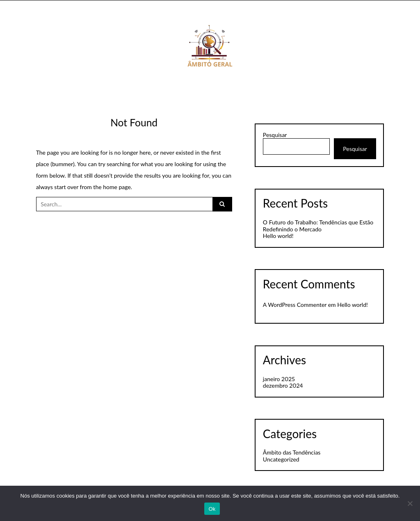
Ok (212, 509)
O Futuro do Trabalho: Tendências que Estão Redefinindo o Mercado (318, 226)
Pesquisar (275, 135)
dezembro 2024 (283, 385)
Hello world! (278, 236)
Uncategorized (281, 459)
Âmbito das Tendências (292, 452)
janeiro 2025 (279, 379)
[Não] (410, 503)
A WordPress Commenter (295, 305)
